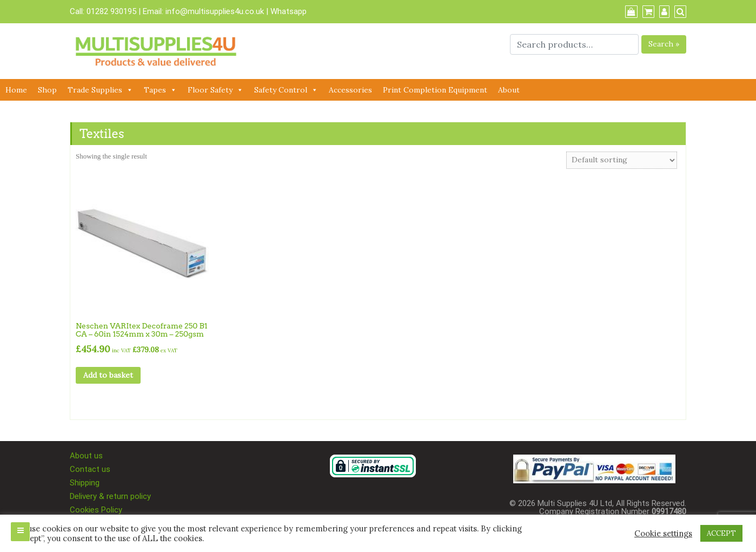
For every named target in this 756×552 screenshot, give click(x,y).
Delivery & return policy (110, 496)
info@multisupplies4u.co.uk (216, 11)
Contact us (90, 469)
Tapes (160, 90)
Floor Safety (215, 90)
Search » (664, 44)
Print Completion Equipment (435, 90)
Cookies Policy (96, 510)
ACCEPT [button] (721, 533)
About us (86, 456)
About (509, 90)
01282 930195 (111, 11)
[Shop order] (622, 160)
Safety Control (286, 90)
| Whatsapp (286, 11)
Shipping (85, 483)
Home (16, 90)
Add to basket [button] (108, 375)
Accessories (350, 90)
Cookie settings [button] (663, 534)
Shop (47, 90)
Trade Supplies (100, 90)
